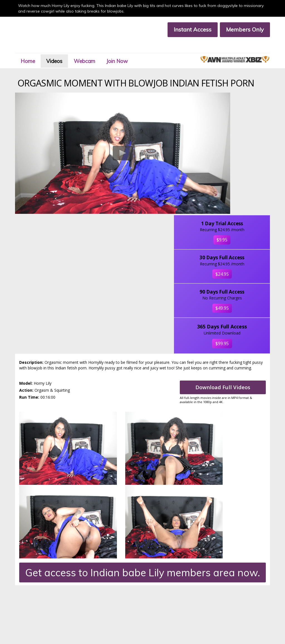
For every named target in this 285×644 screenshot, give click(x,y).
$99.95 (242, 253)
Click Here (257, 577)
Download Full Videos (226, 303)
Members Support (89, 605)
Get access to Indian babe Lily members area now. (143, 383)
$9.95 (242, 118)
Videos (61, 48)
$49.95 (242, 210)
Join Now (131, 48)
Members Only (242, 29)
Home (32, 48)
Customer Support (27, 605)
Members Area (24, 600)
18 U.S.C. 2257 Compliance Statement (42, 614)
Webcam (94, 48)
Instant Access (190, 29)
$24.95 (242, 167)
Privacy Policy (85, 609)
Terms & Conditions (28, 609)
